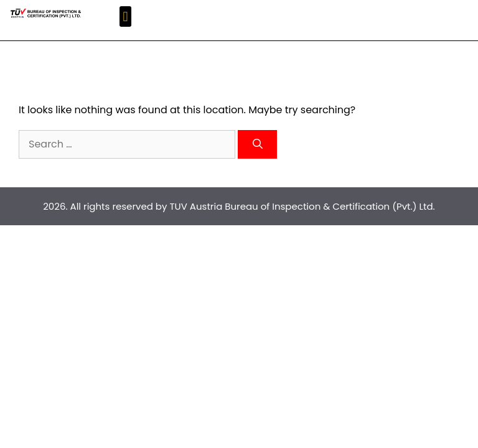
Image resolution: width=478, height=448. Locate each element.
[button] (125, 16)
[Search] (257, 144)
